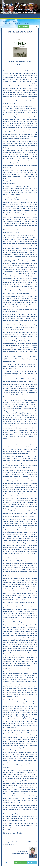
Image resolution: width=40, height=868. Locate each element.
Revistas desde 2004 (9, 22)
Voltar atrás (32, 863)
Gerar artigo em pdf (20, 863)
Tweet (6, 862)
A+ (37, 27)
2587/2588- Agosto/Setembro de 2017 (17, 24)
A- (31, 27)
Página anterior (23, 27)
